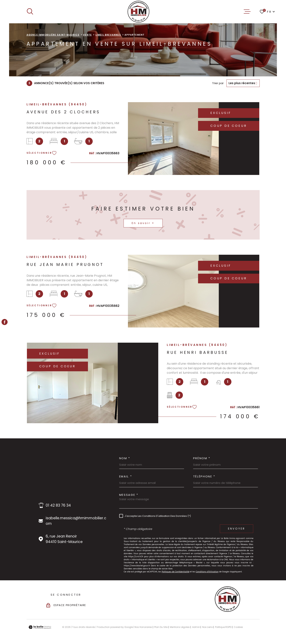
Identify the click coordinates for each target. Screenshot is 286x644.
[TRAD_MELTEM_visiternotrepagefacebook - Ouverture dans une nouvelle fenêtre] (5, 322)
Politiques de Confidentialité (176, 572)
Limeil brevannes (108, 35)
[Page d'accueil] (138, 12)
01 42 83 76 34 (58, 505)
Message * (129, 495)
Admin (196, 627)
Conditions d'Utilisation (207, 572)
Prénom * (202, 458)
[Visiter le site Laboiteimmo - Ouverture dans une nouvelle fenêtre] (40, 627)
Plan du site (161, 627)
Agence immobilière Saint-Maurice (53, 35)
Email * (126, 476)
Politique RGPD (223, 627)
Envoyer (237, 529)
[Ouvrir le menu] (247, 12)
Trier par (218, 83)
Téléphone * (204, 476)
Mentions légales (180, 627)
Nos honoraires (143, 627)
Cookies (238, 627)
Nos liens (208, 627)
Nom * (125, 458)
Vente (87, 35)
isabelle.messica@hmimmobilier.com (76, 521)
